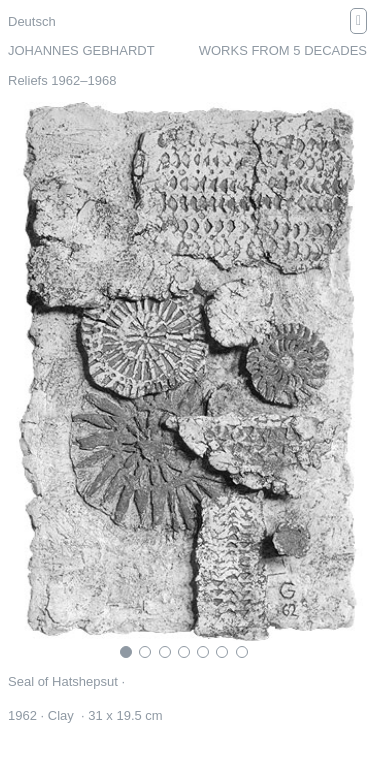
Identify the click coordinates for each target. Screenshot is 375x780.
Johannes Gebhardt (81, 50)
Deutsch (32, 21)
